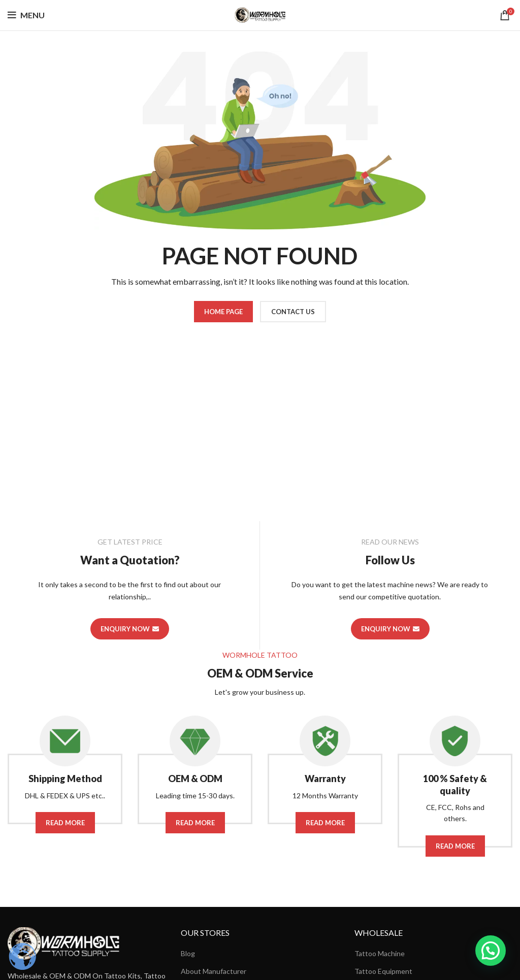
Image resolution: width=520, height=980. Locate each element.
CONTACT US (293, 312)
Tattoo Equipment (383, 971)
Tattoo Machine (380, 953)
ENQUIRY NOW (130, 629)
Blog (188, 953)
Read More (65, 823)
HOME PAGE (223, 312)
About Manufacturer (214, 971)
